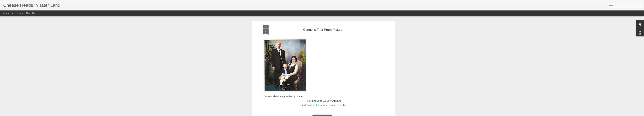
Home (20, 13)
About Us (30, 13)
